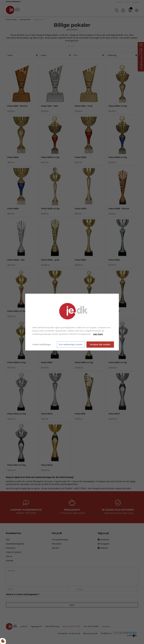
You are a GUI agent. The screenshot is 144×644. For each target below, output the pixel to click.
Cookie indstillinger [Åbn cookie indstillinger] (42, 344)
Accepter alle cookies (100, 345)
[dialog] (72, 322)
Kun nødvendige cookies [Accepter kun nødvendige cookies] (71, 345)
